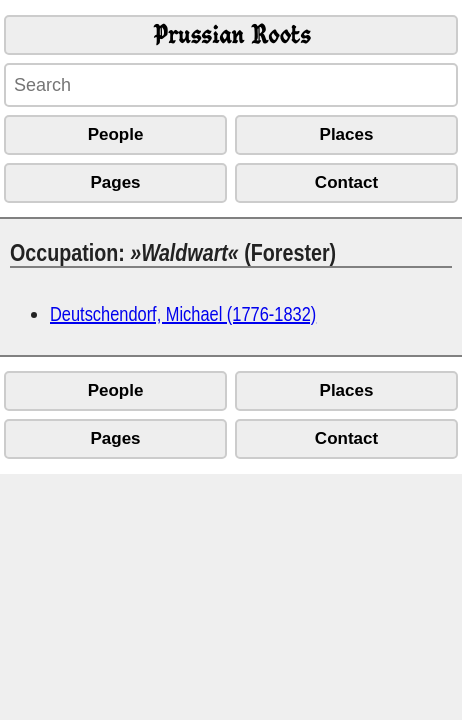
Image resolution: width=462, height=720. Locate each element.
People (116, 134)
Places (347, 134)
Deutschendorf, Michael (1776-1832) (183, 313)
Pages (115, 182)
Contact (346, 182)
